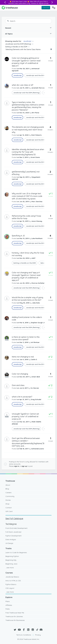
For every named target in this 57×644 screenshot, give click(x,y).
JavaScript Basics (12, 577)
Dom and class (18, 385)
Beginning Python (12, 556)
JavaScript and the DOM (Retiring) (18, 44)
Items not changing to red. (23, 357)
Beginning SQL (11, 560)
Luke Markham (37, 238)
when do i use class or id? (23, 85)
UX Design (9, 543)
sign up (24, 466)
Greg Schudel (36, 399)
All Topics (9, 34)
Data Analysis (11, 539)
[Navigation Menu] (54, 8)
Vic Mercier (35, 388)
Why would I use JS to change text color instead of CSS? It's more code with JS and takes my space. (27, 196)
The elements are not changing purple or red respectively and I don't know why (28, 130)
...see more (10, 568)
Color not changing (20, 374)
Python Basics (11, 584)
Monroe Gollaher (38, 283)
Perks (8, 609)
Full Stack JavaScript (13, 532)
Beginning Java (11, 564)
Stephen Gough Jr (38, 323)
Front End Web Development (16, 528)
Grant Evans (35, 157)
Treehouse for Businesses (15, 620)
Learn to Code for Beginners (16, 553)
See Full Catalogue (14, 519)
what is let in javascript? (22, 397)
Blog (7, 489)
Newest (8, 28)
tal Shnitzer (35, 342)
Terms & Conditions (24, 635)
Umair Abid (36, 377)
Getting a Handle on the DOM (16, 47)
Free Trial (46, 8)
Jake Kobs (36, 303)
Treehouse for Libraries (14, 616)
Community (10, 496)
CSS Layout (10, 588)
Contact (9, 508)
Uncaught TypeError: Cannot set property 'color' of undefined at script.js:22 (25, 416)
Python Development (13, 536)
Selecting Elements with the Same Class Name (23, 49)
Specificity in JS (18, 236)
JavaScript (27, 41)
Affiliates (9, 605)
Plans (8, 601)
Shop (7, 504)
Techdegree (11, 524)
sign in (17, 466)
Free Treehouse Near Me (15, 613)
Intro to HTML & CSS (13, 581)
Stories (8, 500)
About (8, 485)
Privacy (38, 635)
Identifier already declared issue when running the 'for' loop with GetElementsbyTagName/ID (28, 152)
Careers (8, 493)
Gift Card (9, 511)
